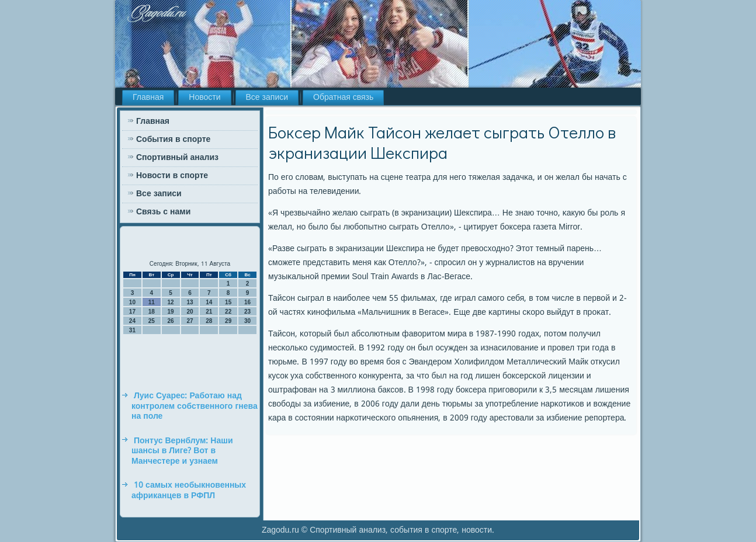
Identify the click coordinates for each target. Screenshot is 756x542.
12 (171, 302)
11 (152, 302)
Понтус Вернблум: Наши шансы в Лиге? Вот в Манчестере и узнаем (182, 451)
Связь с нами (163, 212)
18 (152, 312)
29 (228, 321)
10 (132, 302)
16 (247, 302)
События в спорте (173, 140)
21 (209, 312)
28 (209, 321)
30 (247, 321)
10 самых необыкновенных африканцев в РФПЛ (189, 491)
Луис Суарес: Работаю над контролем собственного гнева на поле (195, 406)
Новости (204, 98)
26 (171, 321)
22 (228, 312)
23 (247, 312)
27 (190, 321)
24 (132, 321)
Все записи (267, 98)
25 (152, 321)
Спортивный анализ (177, 158)
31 (132, 330)
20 (190, 312)
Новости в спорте (172, 176)
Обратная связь (343, 98)
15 (228, 302)
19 (171, 312)
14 (209, 302)
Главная (148, 98)
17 (132, 312)
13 (190, 302)
